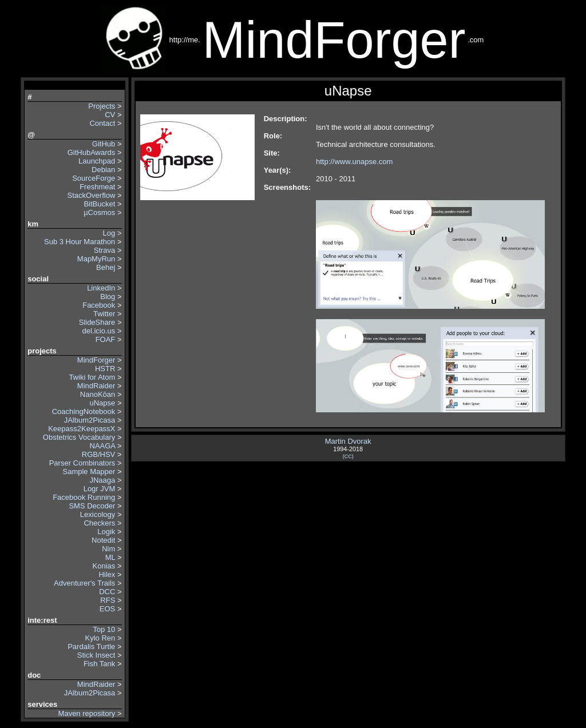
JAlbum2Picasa (90, 420)
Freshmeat (97, 187)
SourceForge (94, 178)
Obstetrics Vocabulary (78, 437)
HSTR (105, 369)
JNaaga (102, 480)
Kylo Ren (100, 638)
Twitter (104, 314)
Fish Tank (99, 664)
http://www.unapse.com (354, 162)
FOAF (106, 339)
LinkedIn (101, 288)
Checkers (99, 523)
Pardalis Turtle (91, 647)
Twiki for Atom (92, 377)
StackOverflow (91, 195)
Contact (102, 123)
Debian (103, 170)
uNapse (102, 403)
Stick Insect (96, 655)
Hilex (107, 574)
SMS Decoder (92, 506)
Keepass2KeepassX (82, 429)
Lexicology (98, 514)
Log (109, 233)
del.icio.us (98, 331)
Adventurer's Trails (84, 583)
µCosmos (99, 212)
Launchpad (97, 161)
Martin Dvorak (348, 441)
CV (110, 115)
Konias (104, 566)
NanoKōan (98, 394)
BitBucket (99, 204)
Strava (105, 250)
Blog (108, 297)
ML (110, 557)
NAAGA (103, 446)
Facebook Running (84, 497)
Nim (108, 549)
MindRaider (96, 386)
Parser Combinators (82, 463)
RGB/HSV (99, 454)
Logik (106, 532)
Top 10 (104, 629)
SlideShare (97, 322)
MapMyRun (96, 259)
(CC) (348, 456)
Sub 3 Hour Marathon (80, 242)
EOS (107, 609)
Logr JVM (100, 489)
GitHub (104, 144)
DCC (107, 592)
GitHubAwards (92, 152)
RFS (108, 600)
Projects (102, 106)
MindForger (96, 360)
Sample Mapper (89, 472)
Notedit (103, 540)
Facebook (99, 305)
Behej (106, 267)
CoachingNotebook (84, 411)
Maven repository (87, 713)
